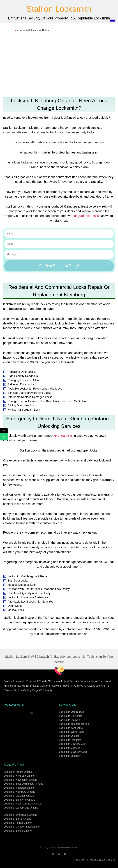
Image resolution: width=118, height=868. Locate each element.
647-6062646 (63, 436)
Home (13, 30)
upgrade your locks (87, 216)
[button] (112, 20)
